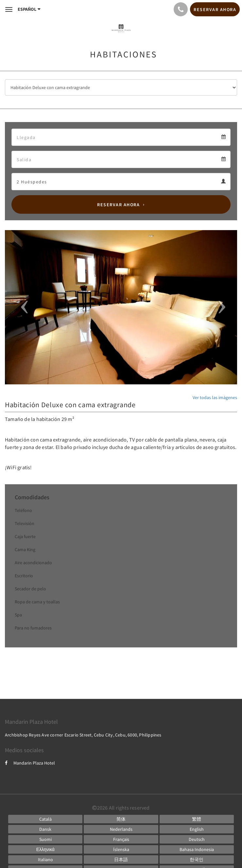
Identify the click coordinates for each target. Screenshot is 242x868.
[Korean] (197, 860)
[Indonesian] (197, 849)
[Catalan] (45, 819)
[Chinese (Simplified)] (121, 819)
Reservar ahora (118, 205)
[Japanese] (121, 860)
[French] (121, 839)
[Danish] (45, 829)
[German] (197, 839)
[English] (197, 829)
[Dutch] (121, 829)
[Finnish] (45, 839)
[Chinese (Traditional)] (197, 819)
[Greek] (45, 849)
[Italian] (45, 860)
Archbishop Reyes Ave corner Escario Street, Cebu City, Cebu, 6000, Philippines (83, 735)
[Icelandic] (121, 849)
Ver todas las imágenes (215, 397)
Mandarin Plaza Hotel (30, 763)
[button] (22, 307)
